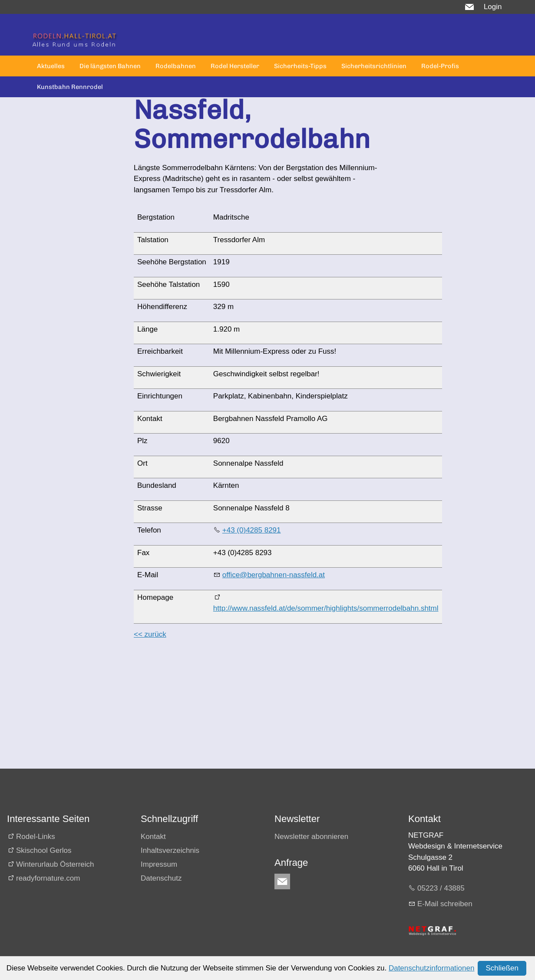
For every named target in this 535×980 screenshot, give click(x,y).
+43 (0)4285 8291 (252, 530)
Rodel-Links (36, 837)
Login (493, 7)
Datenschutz (161, 878)
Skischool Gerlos (44, 850)
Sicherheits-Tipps (300, 66)
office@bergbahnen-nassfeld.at (274, 575)
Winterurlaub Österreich (55, 864)
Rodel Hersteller (235, 66)
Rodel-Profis (440, 66)
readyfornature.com (48, 878)
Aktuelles (51, 66)
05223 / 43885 (441, 888)
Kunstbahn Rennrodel (70, 87)
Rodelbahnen (176, 66)
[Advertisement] (259, 708)
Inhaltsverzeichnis (170, 850)
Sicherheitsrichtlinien (374, 66)
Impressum (159, 864)
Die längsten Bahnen (110, 66)
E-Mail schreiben (445, 904)
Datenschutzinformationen (432, 968)
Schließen (502, 968)
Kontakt (153, 837)
